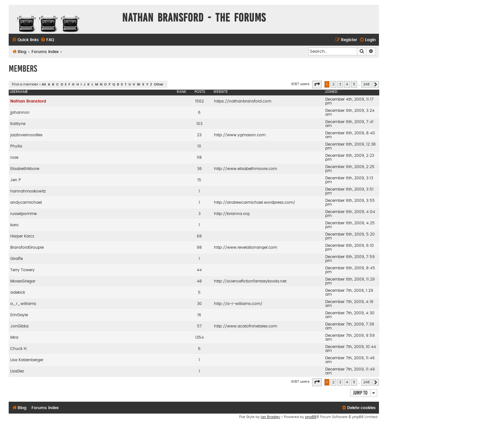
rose (14, 157)
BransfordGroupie (27, 247)
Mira (14, 337)
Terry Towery (22, 270)
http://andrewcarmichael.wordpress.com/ (255, 202)
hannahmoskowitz (28, 191)
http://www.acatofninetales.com (246, 326)
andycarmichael (26, 202)
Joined (331, 92)
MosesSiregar (23, 281)
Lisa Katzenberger (27, 360)
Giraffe (17, 259)
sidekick (18, 292)
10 (199, 146)
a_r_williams (23, 304)
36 (199, 169)
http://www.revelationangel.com (246, 247)
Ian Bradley (270, 417)
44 (199, 270)
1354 (199, 337)
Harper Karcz (22, 236)
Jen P (16, 180)
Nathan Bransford (28, 101)
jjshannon (20, 112)
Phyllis (16, 146)
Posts (200, 92)
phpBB (311, 417)
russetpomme (23, 214)
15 (199, 180)
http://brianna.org (232, 214)
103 (199, 124)
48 (199, 281)
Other (159, 85)
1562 (199, 101)
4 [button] (347, 84)
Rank (182, 92)
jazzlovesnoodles (26, 135)
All (44, 85)
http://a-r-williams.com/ (238, 304)
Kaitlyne (18, 124)
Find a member (25, 84)
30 (199, 304)
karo (14, 225)
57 (199, 326)
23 (199, 135)
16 (199, 315)
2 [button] (333, 84)
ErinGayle (19, 315)
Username (19, 92)
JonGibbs (19, 326)
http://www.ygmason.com (240, 135)
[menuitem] (47, 40)
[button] (317, 85)
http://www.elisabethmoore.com (246, 169)
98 (199, 247)
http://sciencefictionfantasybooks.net (250, 281)
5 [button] (354, 84)
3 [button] (340, 84)
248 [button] (366, 84)
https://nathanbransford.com (243, 101)
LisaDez (17, 371)
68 (199, 236)
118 (199, 157)
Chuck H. (19, 349)
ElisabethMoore (25, 169)
